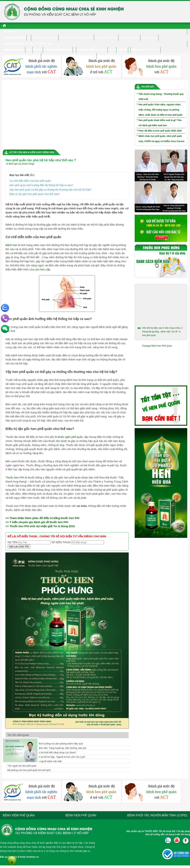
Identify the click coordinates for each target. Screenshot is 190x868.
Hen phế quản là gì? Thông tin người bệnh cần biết (34, 761)
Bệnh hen (9, 32)
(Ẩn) (32, 175)
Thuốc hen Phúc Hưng (45, 38)
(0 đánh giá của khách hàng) (20, 164)
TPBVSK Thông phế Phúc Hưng (76, 38)
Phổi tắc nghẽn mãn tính (58, 50)
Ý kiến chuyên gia (129, 38)
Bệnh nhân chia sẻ (14, 50)
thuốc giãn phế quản (70, 437)
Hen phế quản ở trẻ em (55, 56)
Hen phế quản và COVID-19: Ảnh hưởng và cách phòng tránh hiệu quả (45, 744)
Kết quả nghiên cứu (106, 38)
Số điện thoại (61, 542)
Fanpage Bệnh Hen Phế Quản (157, 346)
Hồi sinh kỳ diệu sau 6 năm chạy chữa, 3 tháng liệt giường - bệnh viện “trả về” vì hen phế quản (162, 332)
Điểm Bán (122, 50)
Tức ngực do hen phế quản (22, 766)
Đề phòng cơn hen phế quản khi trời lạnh (29, 770)
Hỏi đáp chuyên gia (85, 56)
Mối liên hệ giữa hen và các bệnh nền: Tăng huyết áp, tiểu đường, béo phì (47, 748)
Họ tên (12, 542)
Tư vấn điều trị (106, 56)
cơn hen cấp (42, 269)
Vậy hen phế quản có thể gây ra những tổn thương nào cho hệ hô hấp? (50, 190)
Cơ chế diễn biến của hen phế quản (30, 181)
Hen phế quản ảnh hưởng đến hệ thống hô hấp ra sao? (41, 185)
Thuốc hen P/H (149, 38)
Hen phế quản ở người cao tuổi (22, 56)
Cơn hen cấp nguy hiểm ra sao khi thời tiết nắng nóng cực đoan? (42, 752)
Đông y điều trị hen (15, 38)
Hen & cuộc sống (13, 44)
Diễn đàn (134, 50)
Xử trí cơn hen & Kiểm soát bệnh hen (32, 152)
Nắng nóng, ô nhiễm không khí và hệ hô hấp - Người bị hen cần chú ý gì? (46, 757)
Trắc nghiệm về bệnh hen (145, 50)
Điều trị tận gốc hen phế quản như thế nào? (35, 194)
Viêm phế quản (34, 50)
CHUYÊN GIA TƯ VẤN (84, 50)
